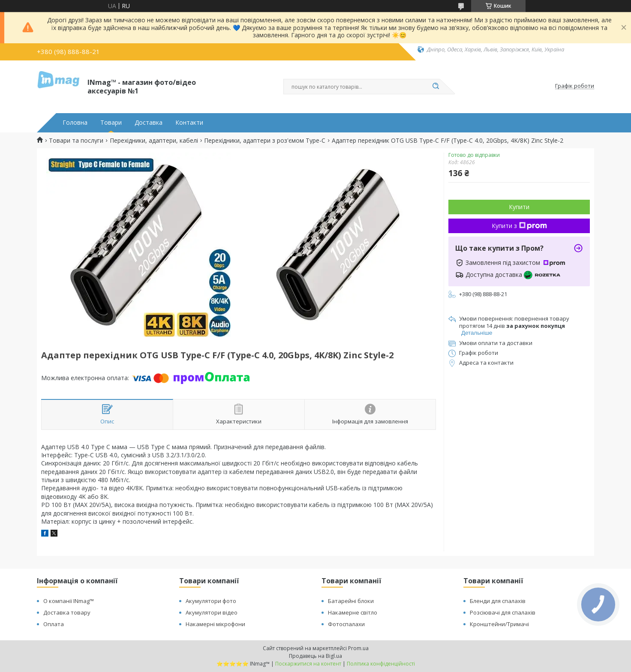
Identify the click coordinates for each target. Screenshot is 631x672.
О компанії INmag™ (69, 601)
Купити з (519, 226)
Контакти (189, 123)
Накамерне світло (353, 612)
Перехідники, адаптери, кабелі (154, 141)
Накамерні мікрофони (215, 624)
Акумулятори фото (211, 601)
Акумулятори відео (212, 612)
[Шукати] (436, 87)
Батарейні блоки (351, 601)
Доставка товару (67, 612)
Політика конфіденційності (381, 664)
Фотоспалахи (346, 624)
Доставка (149, 123)
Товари (111, 123)
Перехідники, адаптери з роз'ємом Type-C (265, 141)
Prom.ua (358, 648)
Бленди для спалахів (498, 601)
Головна (75, 123)
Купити (519, 207)
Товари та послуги (76, 141)
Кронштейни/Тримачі (499, 624)
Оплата (54, 624)
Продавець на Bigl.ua (315, 656)
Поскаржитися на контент (308, 664)
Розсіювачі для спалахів (503, 612)
